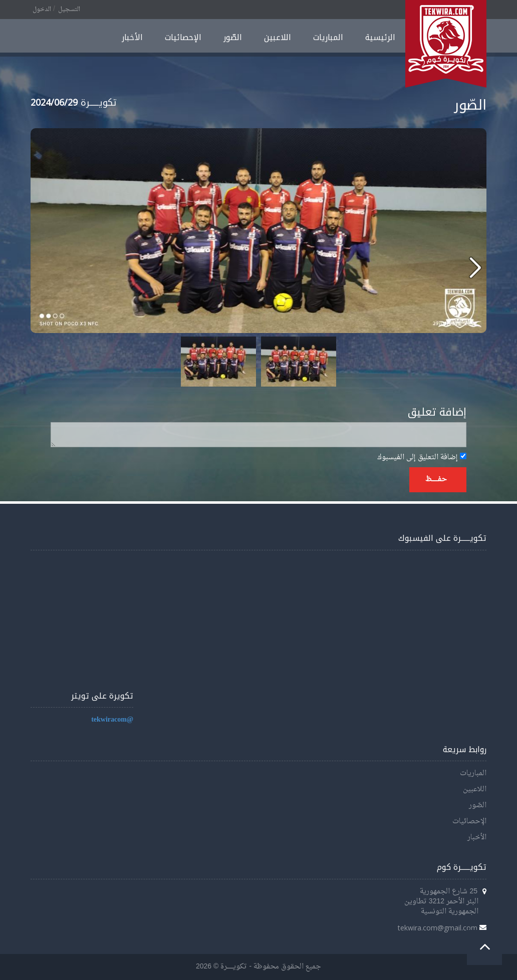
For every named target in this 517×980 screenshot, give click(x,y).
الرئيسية (380, 37)
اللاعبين (278, 37)
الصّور (233, 37)
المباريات (328, 37)
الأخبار (132, 37)
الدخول (42, 10)
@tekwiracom (112, 720)
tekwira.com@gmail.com (438, 928)
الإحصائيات (183, 37)
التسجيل (69, 10)
